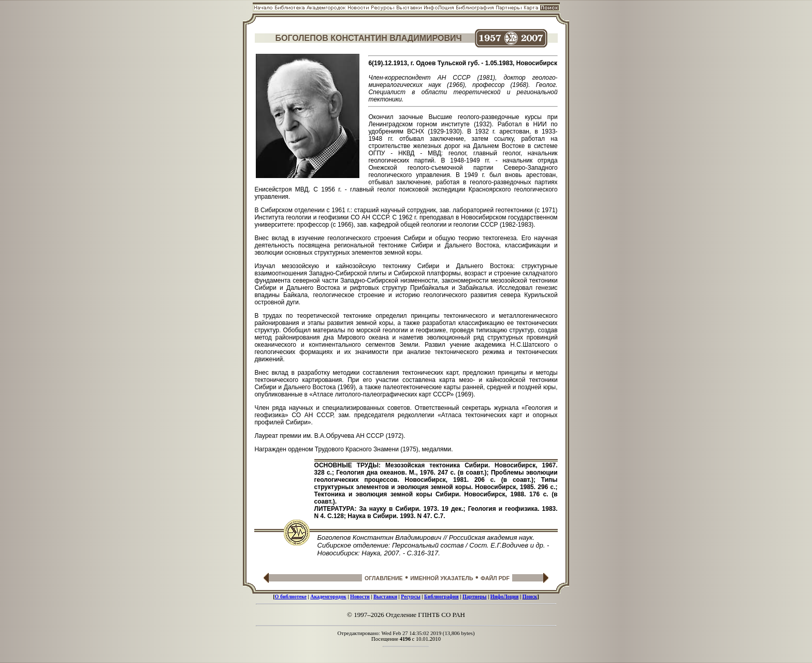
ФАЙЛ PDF (495, 578)
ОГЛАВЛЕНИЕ (384, 578)
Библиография (441, 596)
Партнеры (475, 596)
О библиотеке (291, 596)
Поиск (530, 596)
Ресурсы (411, 596)
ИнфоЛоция (505, 596)
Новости (360, 596)
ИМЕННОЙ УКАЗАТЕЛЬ (441, 578)
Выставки (385, 596)
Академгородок (328, 596)
